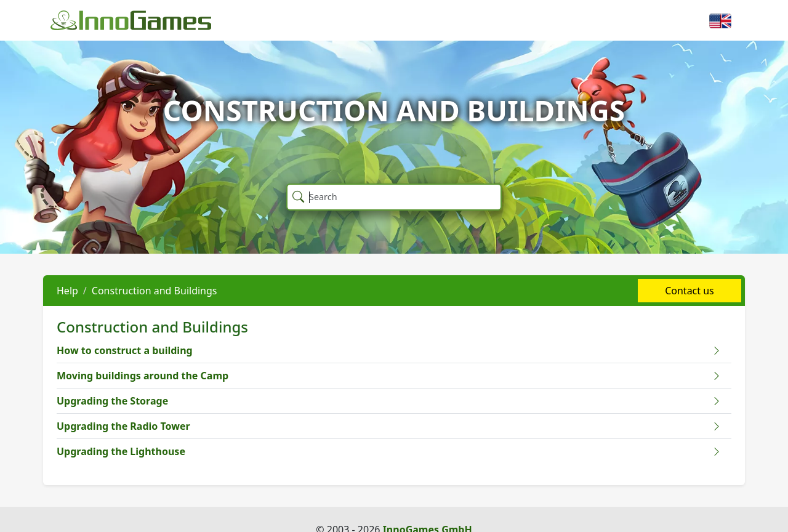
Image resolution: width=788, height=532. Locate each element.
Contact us (689, 291)
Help (67, 291)
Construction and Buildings (155, 291)
